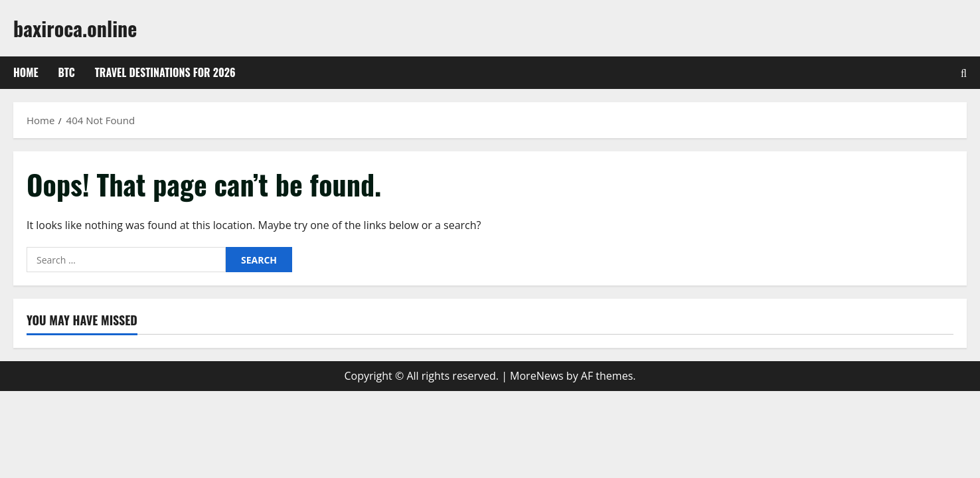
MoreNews (537, 376)
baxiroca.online (75, 28)
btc (67, 72)
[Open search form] (964, 73)
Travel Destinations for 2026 (165, 72)
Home (26, 72)
